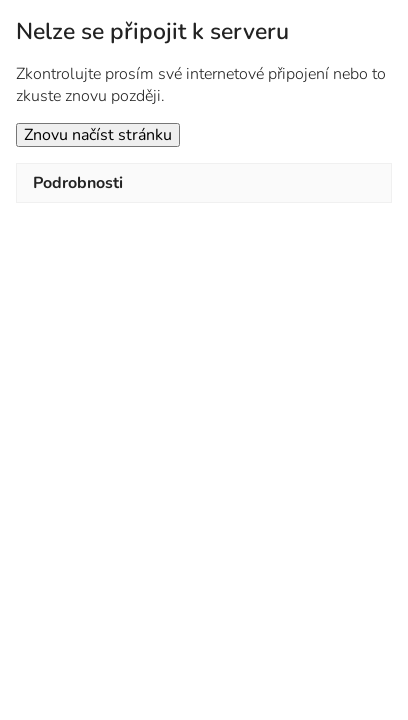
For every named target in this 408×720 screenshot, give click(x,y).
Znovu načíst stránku (98, 135)
